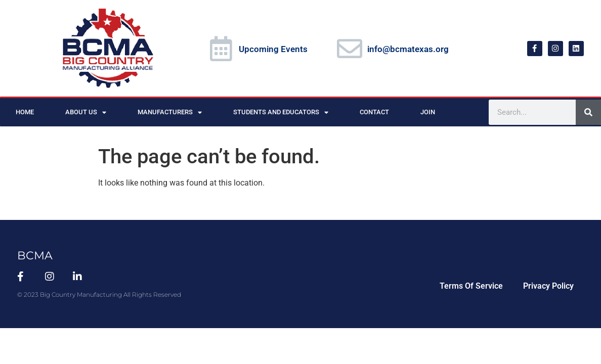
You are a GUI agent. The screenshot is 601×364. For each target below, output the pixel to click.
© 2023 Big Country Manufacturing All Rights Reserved (99, 294)
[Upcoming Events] (221, 49)
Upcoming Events (273, 49)
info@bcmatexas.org (408, 49)
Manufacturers (170, 112)
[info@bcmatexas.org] (350, 49)
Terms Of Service (471, 286)
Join (428, 112)
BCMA (35, 256)
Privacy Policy (548, 286)
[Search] (588, 112)
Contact (374, 112)
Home (25, 112)
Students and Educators (281, 112)
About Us (86, 112)
